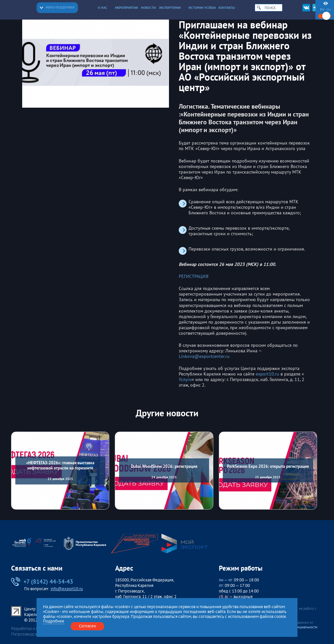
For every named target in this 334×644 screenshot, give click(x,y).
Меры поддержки (57, 7)
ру (322, 10)
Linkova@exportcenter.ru (204, 356)
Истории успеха (202, 8)
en (328, 10)
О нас (105, 8)
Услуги (185, 380)
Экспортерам (172, 8)
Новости (148, 8)
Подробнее (54, 621)
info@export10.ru (67, 589)
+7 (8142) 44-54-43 (42, 582)
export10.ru (267, 374)
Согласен (87, 626)
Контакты (227, 8)
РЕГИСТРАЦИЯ (194, 276)
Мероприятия (127, 8)
